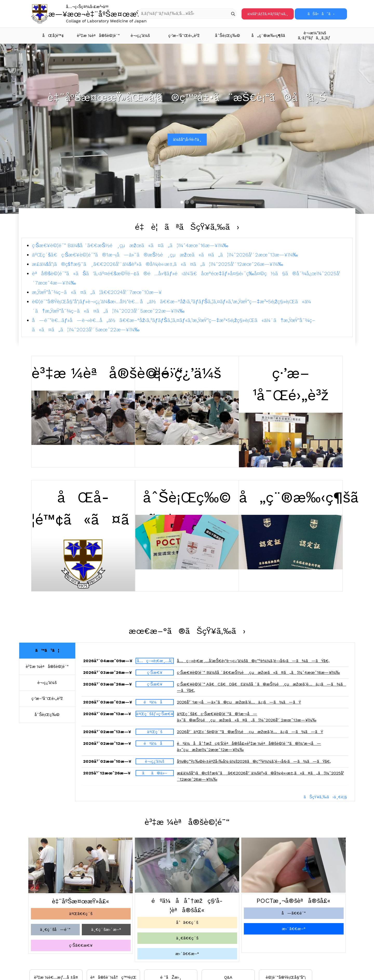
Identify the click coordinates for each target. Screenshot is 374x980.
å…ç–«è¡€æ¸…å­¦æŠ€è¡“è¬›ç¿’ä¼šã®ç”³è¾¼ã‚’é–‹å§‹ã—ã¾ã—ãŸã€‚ (253, 664)
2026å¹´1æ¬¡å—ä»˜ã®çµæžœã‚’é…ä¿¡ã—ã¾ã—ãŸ (239, 705)
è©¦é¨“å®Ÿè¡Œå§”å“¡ (286, 977)
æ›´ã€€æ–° (187, 954)
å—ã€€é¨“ (294, 913)
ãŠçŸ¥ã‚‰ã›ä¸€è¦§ (325, 797)
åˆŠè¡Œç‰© (228, 35)
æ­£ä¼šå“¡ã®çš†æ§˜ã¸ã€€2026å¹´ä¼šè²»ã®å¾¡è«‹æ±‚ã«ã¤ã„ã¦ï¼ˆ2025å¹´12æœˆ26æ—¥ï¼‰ (158, 264)
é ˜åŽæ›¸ (171, 977)
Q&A (228, 977)
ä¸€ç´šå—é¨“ (55, 929)
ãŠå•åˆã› (321, 14)
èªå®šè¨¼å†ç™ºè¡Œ (113, 977)
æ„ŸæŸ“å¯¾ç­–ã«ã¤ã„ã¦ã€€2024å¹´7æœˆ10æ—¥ (97, 292)
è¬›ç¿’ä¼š (140, 35)
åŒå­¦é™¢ (53, 35)
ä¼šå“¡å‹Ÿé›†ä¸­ (187, 139)
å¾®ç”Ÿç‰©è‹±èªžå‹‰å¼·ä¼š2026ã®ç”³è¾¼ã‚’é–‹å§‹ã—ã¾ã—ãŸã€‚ (254, 764)
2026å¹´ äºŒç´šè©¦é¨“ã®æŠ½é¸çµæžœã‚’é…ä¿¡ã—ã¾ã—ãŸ (250, 735)
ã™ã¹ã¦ (47, 650)
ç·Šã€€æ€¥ (81, 945)
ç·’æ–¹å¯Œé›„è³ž (184, 35)
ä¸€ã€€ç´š (187, 938)
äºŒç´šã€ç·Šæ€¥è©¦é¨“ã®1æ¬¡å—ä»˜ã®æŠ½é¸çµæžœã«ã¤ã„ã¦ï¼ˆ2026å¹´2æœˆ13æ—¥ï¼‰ (165, 255)
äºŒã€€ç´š (81, 914)
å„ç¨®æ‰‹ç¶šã (272, 35)
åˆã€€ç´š (187, 922)
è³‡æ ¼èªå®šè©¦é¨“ (98, 35)
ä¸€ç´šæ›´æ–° (106, 929)
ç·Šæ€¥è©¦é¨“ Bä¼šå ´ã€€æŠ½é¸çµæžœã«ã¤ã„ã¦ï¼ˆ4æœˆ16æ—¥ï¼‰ (130, 245)
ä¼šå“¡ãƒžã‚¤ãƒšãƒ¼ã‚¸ (268, 14)
